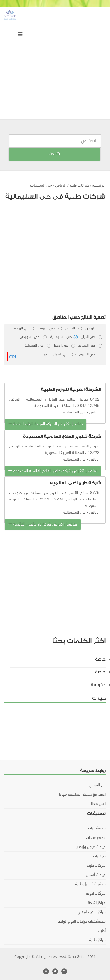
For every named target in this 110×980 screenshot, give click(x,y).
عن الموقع (97, 785)
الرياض (61, 185)
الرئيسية (99, 185)
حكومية (98, 685)
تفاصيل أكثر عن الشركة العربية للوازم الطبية (46, 424)
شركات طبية (79, 185)
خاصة (100, 659)
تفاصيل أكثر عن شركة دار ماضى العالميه (43, 525)
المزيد (46, 354)
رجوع (13, 356)
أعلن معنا (98, 804)
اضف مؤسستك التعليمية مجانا (82, 795)
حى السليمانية (41, 185)
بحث (55, 154)
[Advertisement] (55, 65)
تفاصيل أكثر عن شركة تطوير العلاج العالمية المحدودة (53, 471)
